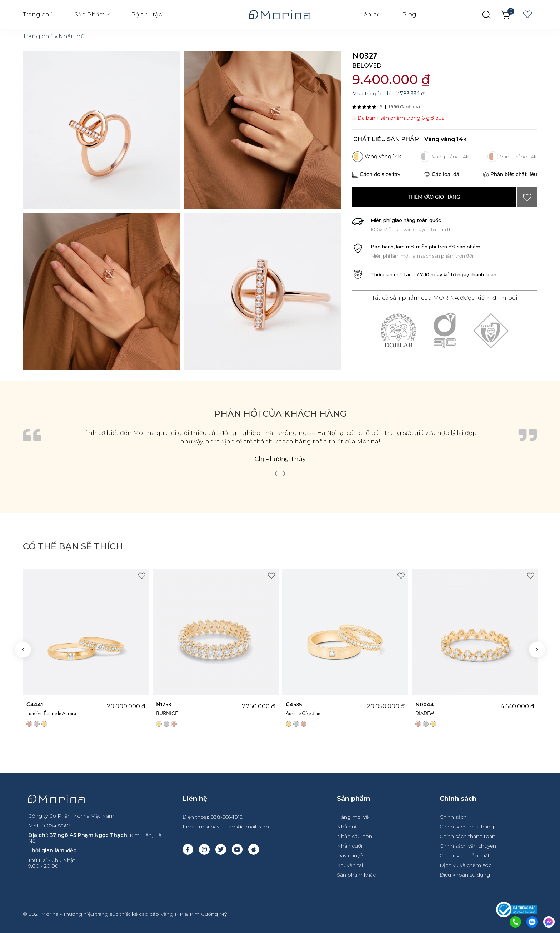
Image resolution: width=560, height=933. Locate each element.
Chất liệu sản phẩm (387, 139)
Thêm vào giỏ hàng (434, 197)
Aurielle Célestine (326, 709)
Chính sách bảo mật (465, 855)
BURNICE (199, 709)
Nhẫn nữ (72, 36)
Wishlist (527, 15)
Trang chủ (38, 14)
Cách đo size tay (380, 174)
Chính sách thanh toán (467, 836)
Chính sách (453, 817)
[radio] (377, 157)
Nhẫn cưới (349, 846)
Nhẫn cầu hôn (354, 836)
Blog (409, 14)
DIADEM (458, 709)
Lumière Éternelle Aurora (67, 709)
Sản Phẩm (90, 14)
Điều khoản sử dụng (465, 875)
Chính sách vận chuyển (468, 846)
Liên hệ (369, 14)
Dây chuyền (351, 855)
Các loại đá (446, 174)
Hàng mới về (353, 817)
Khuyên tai (350, 865)
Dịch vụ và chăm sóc (466, 865)
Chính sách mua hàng (467, 827)
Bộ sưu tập (147, 14)
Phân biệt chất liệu (514, 174)
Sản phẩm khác (356, 875)
